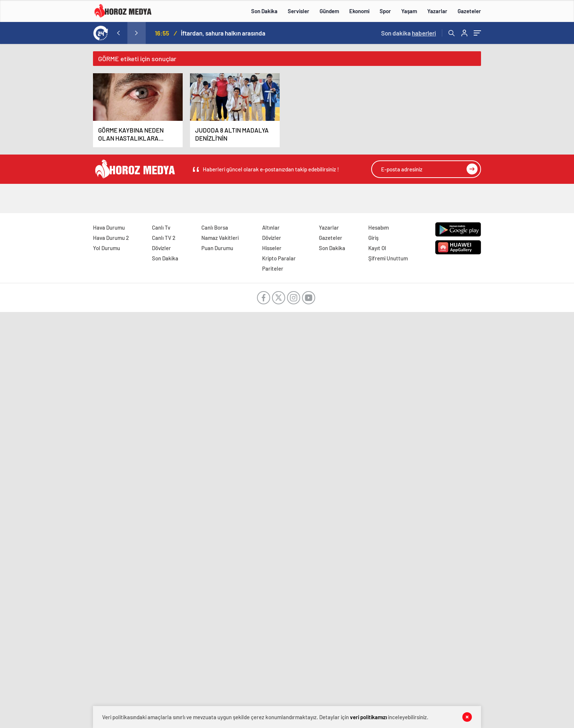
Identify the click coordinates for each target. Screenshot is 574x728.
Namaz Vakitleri (220, 238)
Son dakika (409, 33)
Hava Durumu (109, 227)
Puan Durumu (217, 248)
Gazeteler (469, 11)
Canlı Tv (161, 227)
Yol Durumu (107, 248)
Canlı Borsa (215, 227)
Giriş (373, 238)
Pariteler (273, 268)
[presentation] (118, 33)
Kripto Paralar (279, 258)
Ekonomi (359, 11)
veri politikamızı (368, 717)
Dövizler (161, 248)
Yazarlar (437, 11)
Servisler (299, 11)
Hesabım (379, 227)
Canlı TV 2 (164, 238)
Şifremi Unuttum (388, 258)
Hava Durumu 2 (111, 238)
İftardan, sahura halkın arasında (223, 33)
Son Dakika (264, 11)
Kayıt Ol (377, 248)
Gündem (329, 11)
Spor (385, 11)
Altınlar (271, 227)
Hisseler (272, 248)
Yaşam (409, 11)
